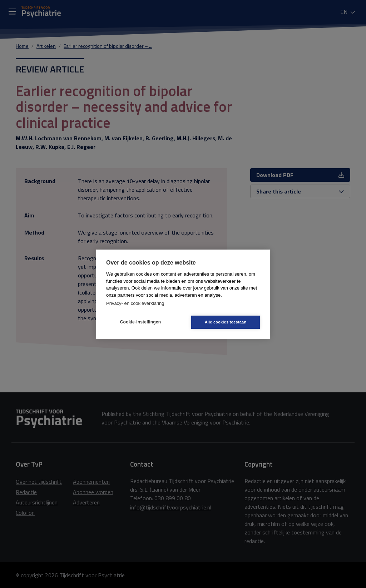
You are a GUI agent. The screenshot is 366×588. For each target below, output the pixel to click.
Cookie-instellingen (140, 322)
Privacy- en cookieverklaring (135, 303)
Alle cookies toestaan (226, 322)
